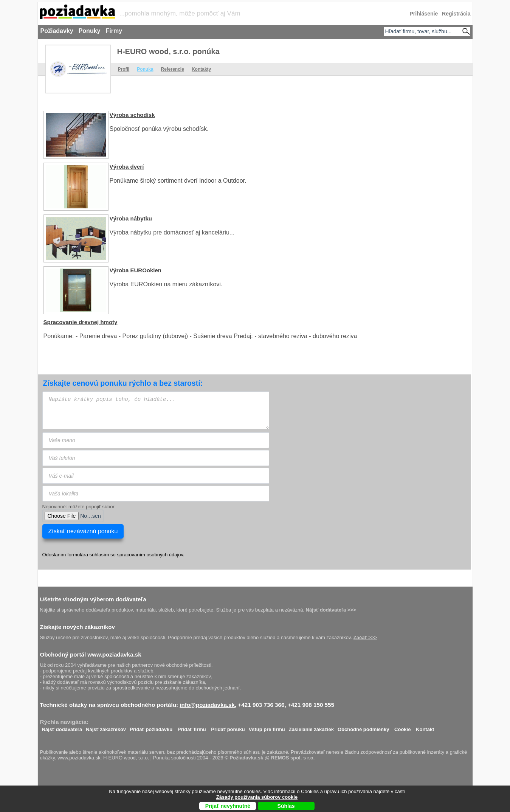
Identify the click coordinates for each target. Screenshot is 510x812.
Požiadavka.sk (246, 758)
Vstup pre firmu (267, 727)
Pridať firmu (192, 727)
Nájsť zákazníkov (106, 727)
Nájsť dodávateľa (62, 727)
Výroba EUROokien (136, 270)
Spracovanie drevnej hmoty (81, 322)
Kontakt (425, 727)
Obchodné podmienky (364, 727)
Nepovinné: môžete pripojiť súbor (78, 507)
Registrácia (456, 14)
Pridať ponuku (228, 727)
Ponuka (145, 69)
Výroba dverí (127, 167)
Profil (124, 69)
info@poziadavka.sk (207, 705)
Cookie (402, 727)
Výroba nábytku (131, 218)
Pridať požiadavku (151, 727)
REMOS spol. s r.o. (293, 758)
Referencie (173, 69)
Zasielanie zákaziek (311, 727)
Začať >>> (365, 637)
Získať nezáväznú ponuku (83, 531)
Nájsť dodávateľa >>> (331, 610)
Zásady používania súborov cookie (257, 797)
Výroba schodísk (132, 115)
